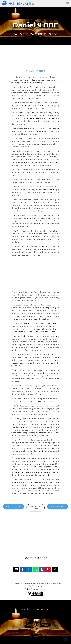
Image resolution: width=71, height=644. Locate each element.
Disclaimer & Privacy (36, 630)
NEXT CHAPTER (58, 507)
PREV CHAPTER (13, 507)
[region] (35, 59)
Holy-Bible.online (22, 4)
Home (36, 626)
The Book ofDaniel (36, 508)
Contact (35, 634)
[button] (16, 569)
